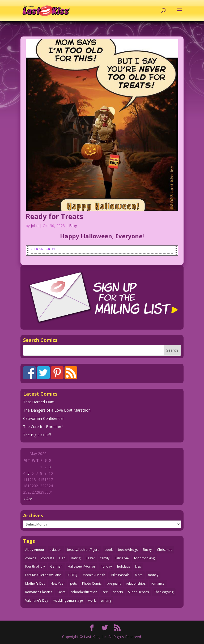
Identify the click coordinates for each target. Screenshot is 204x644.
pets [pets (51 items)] (73, 583)
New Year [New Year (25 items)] (58, 583)
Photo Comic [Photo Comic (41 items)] (92, 583)
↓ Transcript (44, 249)
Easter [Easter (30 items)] (90, 558)
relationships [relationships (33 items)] (136, 583)
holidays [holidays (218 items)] (124, 566)
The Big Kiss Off (37, 435)
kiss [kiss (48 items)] (138, 566)
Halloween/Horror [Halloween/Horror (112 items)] (82, 566)
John (35, 226)
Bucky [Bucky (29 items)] (147, 550)
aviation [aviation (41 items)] (56, 550)
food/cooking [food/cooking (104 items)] (144, 558)
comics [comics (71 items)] (31, 558)
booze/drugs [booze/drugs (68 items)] (128, 550)
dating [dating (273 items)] (76, 558)
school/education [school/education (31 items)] (84, 592)
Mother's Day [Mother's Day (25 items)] (35, 583)
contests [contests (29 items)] (48, 558)
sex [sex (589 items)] (105, 592)
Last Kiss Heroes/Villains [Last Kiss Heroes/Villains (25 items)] (43, 575)
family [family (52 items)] (105, 558)
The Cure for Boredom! (43, 427)
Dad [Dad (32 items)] (62, 558)
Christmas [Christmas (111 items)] (165, 550)
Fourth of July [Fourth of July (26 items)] (35, 566)
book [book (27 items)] (109, 550)
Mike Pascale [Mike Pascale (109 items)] (120, 575)
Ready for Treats (54, 216)
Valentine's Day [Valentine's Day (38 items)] (37, 600)
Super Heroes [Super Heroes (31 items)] (138, 592)
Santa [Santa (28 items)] (61, 592)
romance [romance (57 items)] (158, 583)
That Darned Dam (39, 402)
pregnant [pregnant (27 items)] (114, 583)
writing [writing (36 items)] (106, 600)
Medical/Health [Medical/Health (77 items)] (94, 575)
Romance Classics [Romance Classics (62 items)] (39, 592)
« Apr (28, 499)
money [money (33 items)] (153, 575)
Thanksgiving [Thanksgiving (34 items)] (164, 592)
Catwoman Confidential (43, 418)
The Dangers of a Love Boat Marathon (57, 410)
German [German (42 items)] (56, 566)
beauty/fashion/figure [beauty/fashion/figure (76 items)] (83, 550)
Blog (73, 226)
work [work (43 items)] (92, 600)
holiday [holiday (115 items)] (106, 566)
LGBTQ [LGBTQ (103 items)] (72, 575)
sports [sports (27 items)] (118, 592)
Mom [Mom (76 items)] (139, 575)
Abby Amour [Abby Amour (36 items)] (35, 550)
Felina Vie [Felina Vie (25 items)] (122, 558)
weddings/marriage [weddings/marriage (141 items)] (68, 600)
